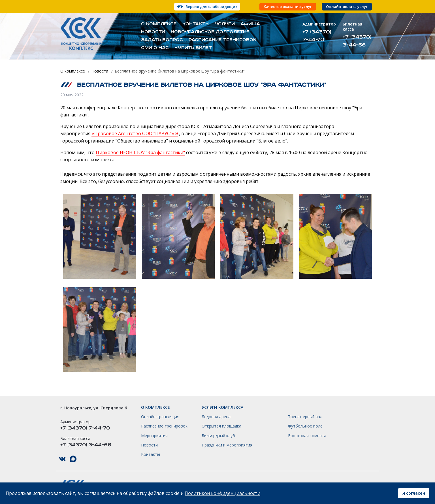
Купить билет (193, 48)
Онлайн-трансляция (160, 417)
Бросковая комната (307, 436)
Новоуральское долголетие (210, 32)
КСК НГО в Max (73, 459)
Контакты (196, 24)
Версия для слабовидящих (211, 7)
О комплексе (159, 24)
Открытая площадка (221, 426)
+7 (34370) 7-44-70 (317, 36)
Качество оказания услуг (288, 7)
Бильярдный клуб (218, 436)
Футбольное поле (305, 426)
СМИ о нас (155, 48)
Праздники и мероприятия (227, 445)
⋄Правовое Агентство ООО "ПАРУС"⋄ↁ (135, 133)
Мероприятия (154, 436)
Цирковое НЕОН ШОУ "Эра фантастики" (140, 152)
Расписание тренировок (223, 40)
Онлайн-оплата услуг (347, 7)
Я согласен (414, 493)
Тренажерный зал (305, 417)
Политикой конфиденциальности (222, 493)
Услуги (225, 24)
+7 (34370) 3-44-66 (357, 41)
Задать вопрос (162, 40)
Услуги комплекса (222, 407)
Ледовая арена (216, 417)
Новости (153, 32)
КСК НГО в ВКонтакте (62, 459)
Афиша (250, 24)
